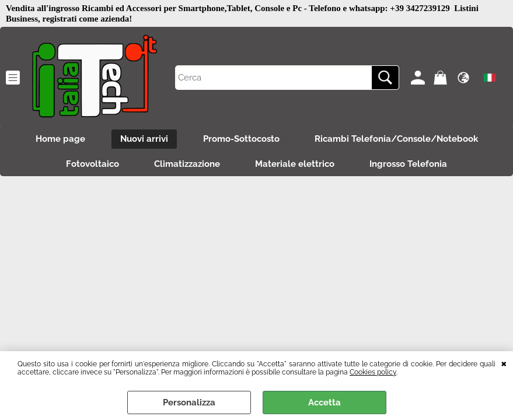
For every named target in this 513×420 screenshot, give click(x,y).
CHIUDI (504, 363)
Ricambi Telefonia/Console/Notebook (396, 139)
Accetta (324, 402)
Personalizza (189, 402)
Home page (60, 139)
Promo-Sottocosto (241, 139)
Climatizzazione (187, 164)
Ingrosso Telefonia (408, 164)
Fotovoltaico (93, 164)
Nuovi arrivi (144, 139)
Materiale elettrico (295, 164)
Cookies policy (373, 372)
